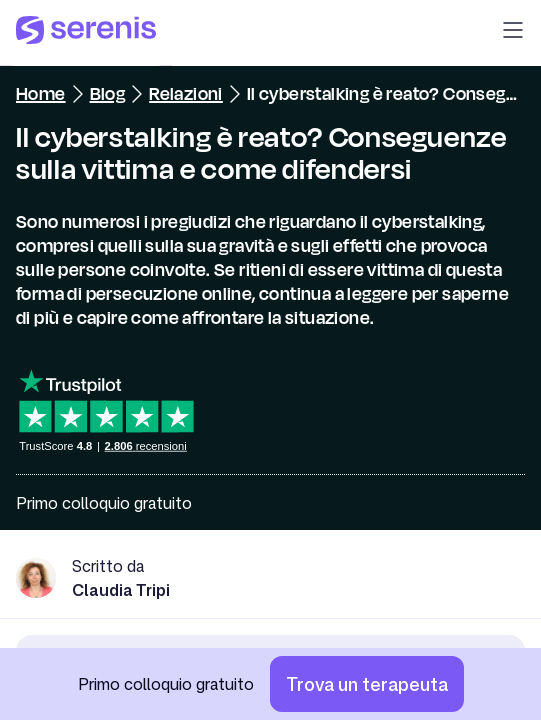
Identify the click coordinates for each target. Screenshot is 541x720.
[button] (513, 33)
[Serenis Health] (86, 33)
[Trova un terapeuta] (367, 684)
